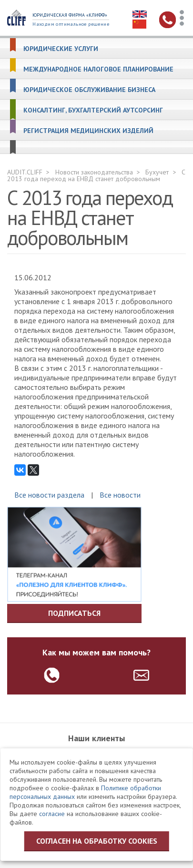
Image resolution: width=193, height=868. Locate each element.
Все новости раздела (49, 495)
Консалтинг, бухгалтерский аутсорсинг (93, 110)
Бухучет (157, 172)
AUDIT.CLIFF (25, 172)
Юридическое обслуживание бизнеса (89, 90)
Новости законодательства (94, 172)
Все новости (120, 495)
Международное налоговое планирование (98, 69)
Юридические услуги (61, 49)
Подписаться (74, 613)
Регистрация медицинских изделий (88, 131)
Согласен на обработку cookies (97, 841)
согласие (52, 814)
